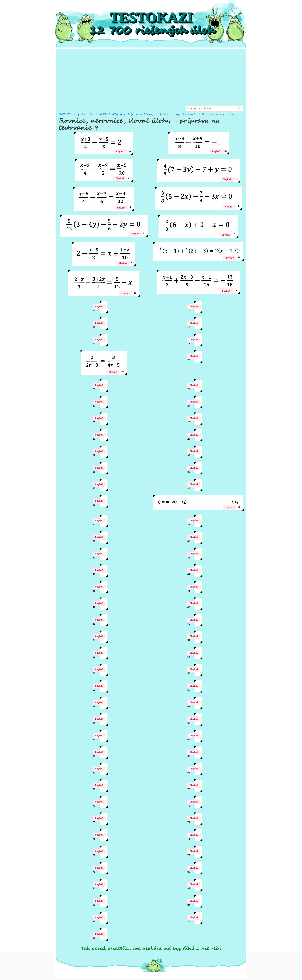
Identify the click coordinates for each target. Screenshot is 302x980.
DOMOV (65, 115)
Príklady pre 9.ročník (178, 115)
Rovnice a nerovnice (219, 115)
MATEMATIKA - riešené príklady (126, 115)
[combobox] (215, 108)
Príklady (85, 115)
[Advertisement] (151, 76)
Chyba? (120, 152)
